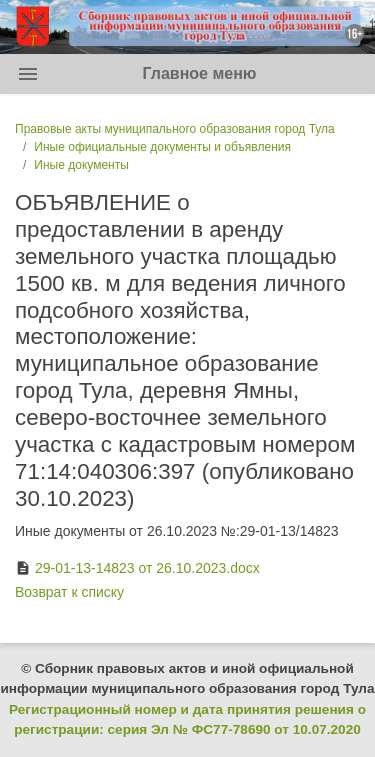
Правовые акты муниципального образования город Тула (175, 129)
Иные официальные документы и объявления (162, 147)
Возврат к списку (69, 592)
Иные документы (81, 165)
